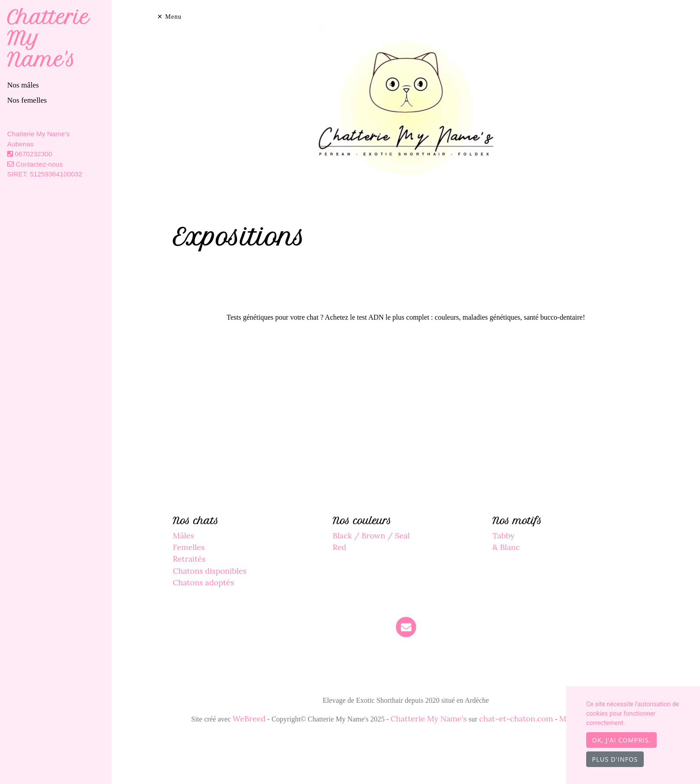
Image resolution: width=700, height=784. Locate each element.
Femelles (189, 547)
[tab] (59, 85)
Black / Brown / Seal (371, 536)
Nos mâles (23, 85)
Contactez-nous (35, 164)
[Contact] (406, 627)
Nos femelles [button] (27, 100)
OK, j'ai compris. (621, 740)
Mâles (183, 536)
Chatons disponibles (210, 571)
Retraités (189, 559)
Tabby (504, 536)
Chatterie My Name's (429, 719)
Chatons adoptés (203, 582)
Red (340, 547)
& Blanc (506, 547)
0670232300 (33, 154)
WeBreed (249, 719)
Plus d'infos (615, 759)
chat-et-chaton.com (517, 719)
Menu (173, 17)
